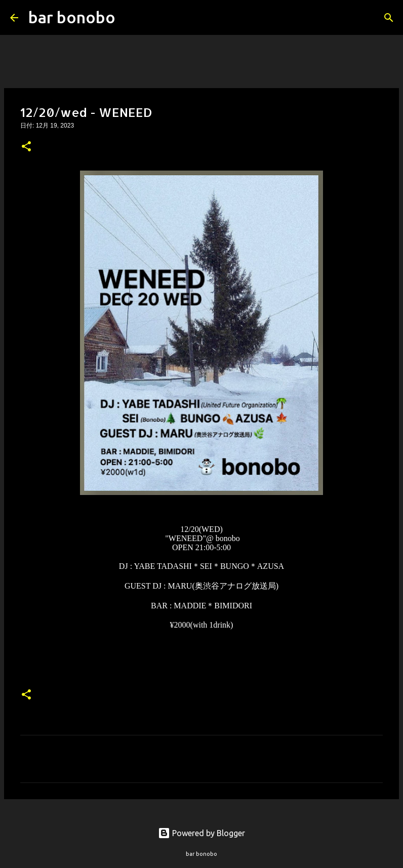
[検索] (130, 18)
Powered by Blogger (201, 833)
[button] (26, 147)
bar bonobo (72, 17)
